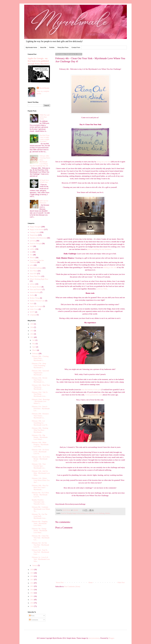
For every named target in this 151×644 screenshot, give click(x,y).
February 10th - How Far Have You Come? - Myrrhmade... (40, 488)
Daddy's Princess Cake (37, 301)
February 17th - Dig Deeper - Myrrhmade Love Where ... (40, 437)
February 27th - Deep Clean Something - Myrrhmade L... (39, 366)
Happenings (34, 235)
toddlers (33, 249)
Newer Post (60, 583)
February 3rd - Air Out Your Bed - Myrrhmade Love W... (40, 545)
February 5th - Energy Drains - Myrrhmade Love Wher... (40, 531)
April (34, 347)
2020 (32, 570)
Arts (31, 255)
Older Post (121, 583)
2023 (32, 331)
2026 (32, 324)
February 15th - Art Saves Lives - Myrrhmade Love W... (40, 452)
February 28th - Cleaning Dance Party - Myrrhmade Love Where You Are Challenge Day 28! (40, 161)
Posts (32, 616)
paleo (32, 265)
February (35, 354)
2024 (32, 327)
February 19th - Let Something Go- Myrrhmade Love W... (40, 423)
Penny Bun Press (63, 47)
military (32, 284)
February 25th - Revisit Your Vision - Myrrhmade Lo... (40, 380)
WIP (31, 246)
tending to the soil (110, 267)
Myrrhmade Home (31, 47)
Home (91, 583)
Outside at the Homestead (38, 238)
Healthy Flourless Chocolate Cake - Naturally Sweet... (39, 502)
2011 (32, 600)
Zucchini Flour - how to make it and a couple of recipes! (44, 138)
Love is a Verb (102, 289)
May (34, 344)
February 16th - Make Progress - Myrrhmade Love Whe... (40, 445)
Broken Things (35, 298)
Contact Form (76, 47)
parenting (33, 241)
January (35, 565)
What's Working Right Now (39, 279)
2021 (32, 337)
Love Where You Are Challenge (95, 513)
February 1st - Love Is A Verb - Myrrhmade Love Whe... (41, 559)
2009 (32, 606)
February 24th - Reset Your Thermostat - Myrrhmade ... (41, 387)
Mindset (108, 513)
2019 (32, 573)
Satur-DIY (33, 274)
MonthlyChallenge (36, 268)
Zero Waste (34, 271)
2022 (32, 334)
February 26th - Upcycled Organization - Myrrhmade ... (40, 373)
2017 (32, 580)
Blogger (111, 638)
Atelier (32, 295)
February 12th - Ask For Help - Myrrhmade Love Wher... (41, 473)
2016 (32, 583)
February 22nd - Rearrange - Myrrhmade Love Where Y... (41, 401)
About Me (43, 47)
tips (31, 252)
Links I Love (34, 309)
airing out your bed (104, 162)
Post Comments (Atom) (72, 587)
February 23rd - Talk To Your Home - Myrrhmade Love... (40, 394)
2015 (32, 586)
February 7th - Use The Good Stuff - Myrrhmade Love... (40, 516)
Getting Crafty (35, 232)
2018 (32, 576)
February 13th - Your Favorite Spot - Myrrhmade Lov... (39, 466)
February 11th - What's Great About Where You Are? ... (41, 480)
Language (33, 315)
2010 (32, 603)
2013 (32, 593)
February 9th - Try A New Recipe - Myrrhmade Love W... (40, 495)
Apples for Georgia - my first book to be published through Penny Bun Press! (39, 61)
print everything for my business (99, 249)
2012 (32, 596)
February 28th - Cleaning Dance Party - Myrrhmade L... (40, 358)
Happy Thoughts (35, 227)
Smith (32, 304)
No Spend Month (36, 287)
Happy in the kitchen (79, 513)
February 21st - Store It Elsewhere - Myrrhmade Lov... (41, 409)
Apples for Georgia (36, 306)
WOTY (32, 312)
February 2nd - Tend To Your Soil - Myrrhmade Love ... (40, 552)
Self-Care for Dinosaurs (44, 202)
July (34, 340)
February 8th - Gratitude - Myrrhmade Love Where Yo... (41, 509)
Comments (34, 620)
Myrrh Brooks (44, 88)
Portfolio (52, 47)
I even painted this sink (94, 395)
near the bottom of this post (91, 389)
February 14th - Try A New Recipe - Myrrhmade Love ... (41, 459)
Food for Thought (66, 513)
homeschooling (35, 292)
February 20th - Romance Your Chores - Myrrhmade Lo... (40, 416)
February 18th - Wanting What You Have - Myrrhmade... (40, 430)
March (35, 350)
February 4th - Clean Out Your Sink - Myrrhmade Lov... (41, 538)
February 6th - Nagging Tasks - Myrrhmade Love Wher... (40, 523)
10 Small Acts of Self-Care (44, 181)
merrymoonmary (94, 638)
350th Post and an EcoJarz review (44, 117)
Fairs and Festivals (36, 290)
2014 (32, 590)
